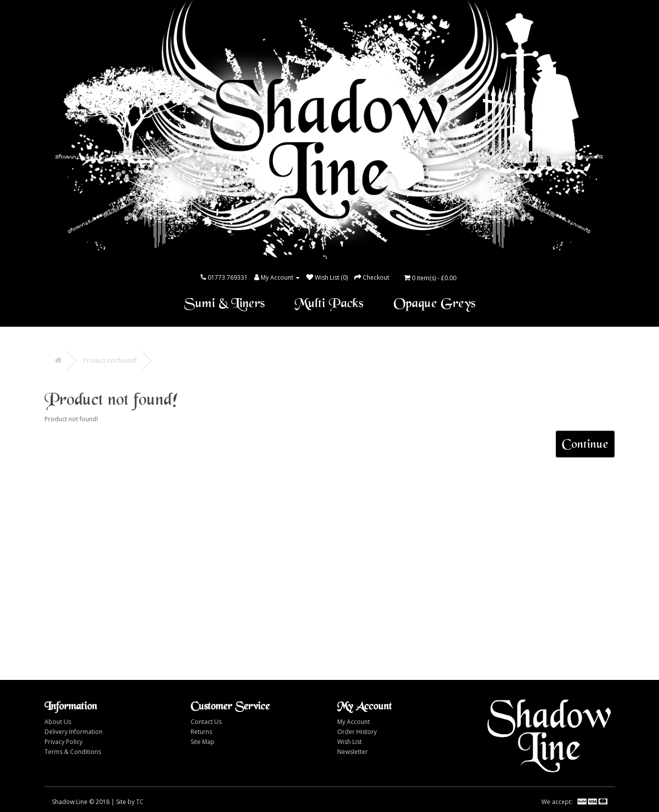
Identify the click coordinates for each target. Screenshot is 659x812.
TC (140, 802)
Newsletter (353, 752)
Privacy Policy (64, 742)
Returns (201, 732)
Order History (357, 732)
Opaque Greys (434, 303)
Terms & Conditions (73, 752)
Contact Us (206, 722)
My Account (354, 722)
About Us (58, 722)
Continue (585, 444)
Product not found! (110, 360)
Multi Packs (329, 303)
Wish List (350, 742)
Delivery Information (74, 732)
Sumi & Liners (224, 303)
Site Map (203, 742)
